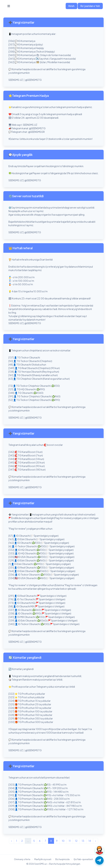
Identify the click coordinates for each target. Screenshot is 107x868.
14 (90, 841)
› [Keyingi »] (96, 841)
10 (63, 841)
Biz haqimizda (62, 859)
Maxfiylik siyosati (43, 859)
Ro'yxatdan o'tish (90, 6)
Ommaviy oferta (22, 859)
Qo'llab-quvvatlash (83, 859)
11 (70, 841)
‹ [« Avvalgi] (11, 841)
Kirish (71, 6)
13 (83, 841)
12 (76, 841)
